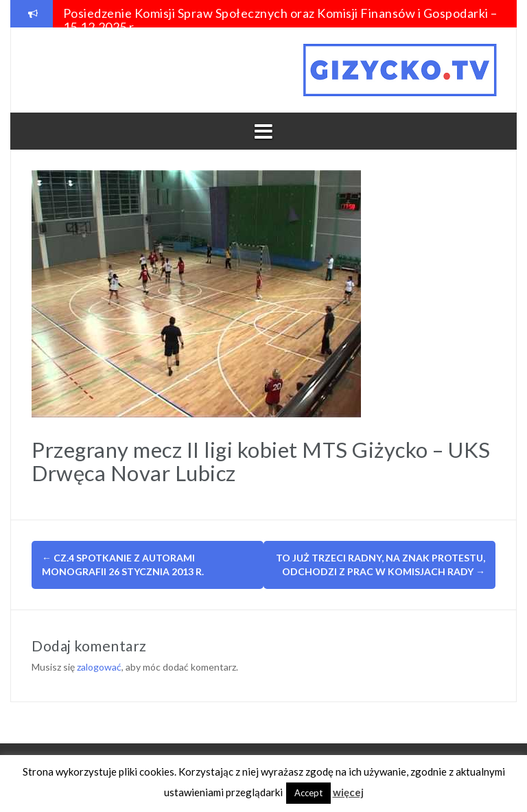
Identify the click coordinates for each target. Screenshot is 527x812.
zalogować (99, 667)
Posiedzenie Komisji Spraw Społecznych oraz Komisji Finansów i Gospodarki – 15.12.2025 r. (280, 20)
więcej (348, 792)
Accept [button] (308, 793)
